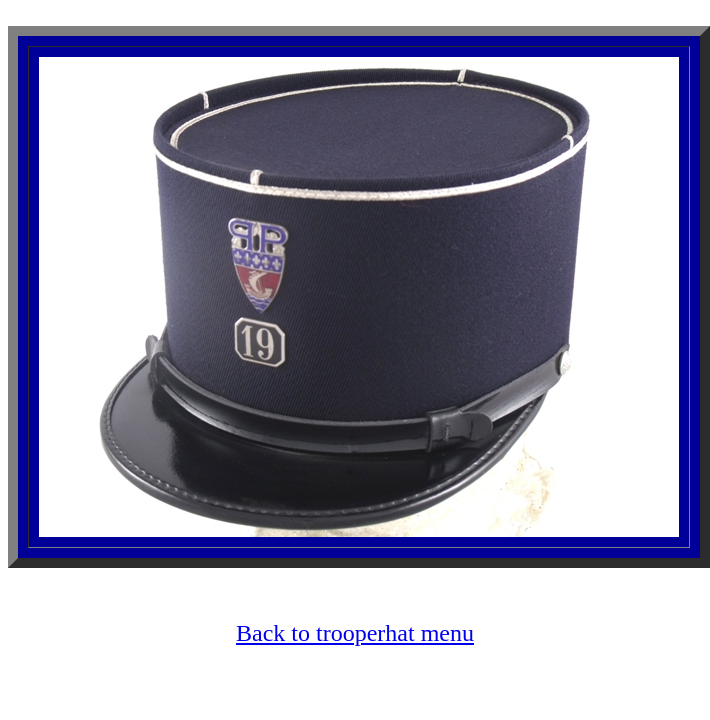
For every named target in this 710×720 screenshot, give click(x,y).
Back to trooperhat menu (355, 633)
